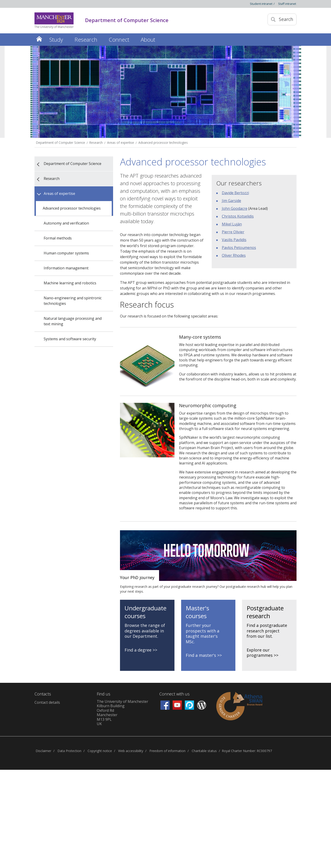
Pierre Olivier (233, 232)
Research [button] (86, 39)
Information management (66, 268)
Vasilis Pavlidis (234, 240)
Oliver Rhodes (234, 255)
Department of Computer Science (61, 143)
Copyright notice (100, 751)
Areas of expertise (121, 143)
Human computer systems (66, 253)
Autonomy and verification (66, 223)
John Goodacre (235, 208)
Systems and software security (70, 339)
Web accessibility (131, 751)
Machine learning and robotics (70, 283)
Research (96, 143)
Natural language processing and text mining (73, 321)
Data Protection (69, 751)
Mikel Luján (232, 224)
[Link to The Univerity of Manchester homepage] (54, 21)
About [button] (148, 39)
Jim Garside (231, 201)
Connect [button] (119, 39)
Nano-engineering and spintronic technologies (73, 301)
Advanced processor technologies (163, 143)
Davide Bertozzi (235, 193)
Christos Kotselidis (238, 216)
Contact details (47, 702)
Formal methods (58, 238)
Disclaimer (43, 751)
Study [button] (56, 39)
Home (39, 39)
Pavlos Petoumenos (239, 248)
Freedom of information (167, 751)
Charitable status (204, 751)
